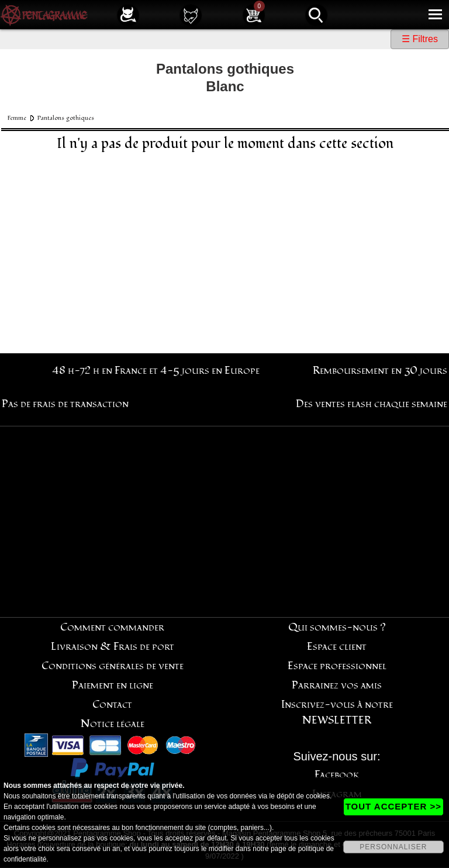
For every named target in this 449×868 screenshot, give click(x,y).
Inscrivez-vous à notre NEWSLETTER (337, 712)
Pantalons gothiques (66, 118)
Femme (17, 118)
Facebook (337, 775)
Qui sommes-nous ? (337, 627)
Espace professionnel (337, 666)
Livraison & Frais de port (113, 647)
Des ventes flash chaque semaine (372, 404)
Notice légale (113, 724)
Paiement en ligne (113, 685)
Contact (112, 705)
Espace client (337, 647)
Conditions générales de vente (113, 666)
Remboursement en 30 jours (380, 371)
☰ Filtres (420, 39)
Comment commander (112, 627)
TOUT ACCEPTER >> (393, 806)
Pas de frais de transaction (65, 404)
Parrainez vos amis (337, 685)
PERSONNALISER (393, 847)
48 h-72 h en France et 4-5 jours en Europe (156, 371)
